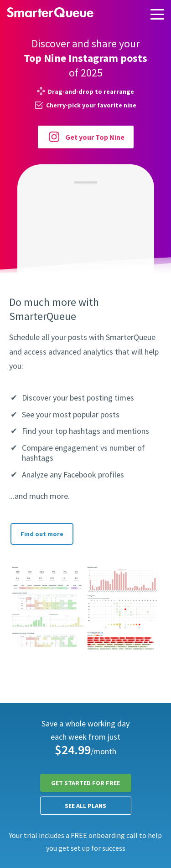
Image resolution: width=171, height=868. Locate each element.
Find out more (42, 534)
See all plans (85, 806)
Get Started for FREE (85, 783)
